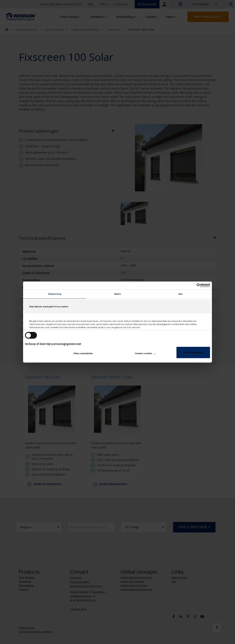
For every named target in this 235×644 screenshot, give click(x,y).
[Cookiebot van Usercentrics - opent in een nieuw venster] (192, 286)
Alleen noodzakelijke (83, 353)
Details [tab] (118, 294)
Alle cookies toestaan (193, 352)
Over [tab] (180, 294)
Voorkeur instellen (145, 353)
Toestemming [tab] (55, 294)
